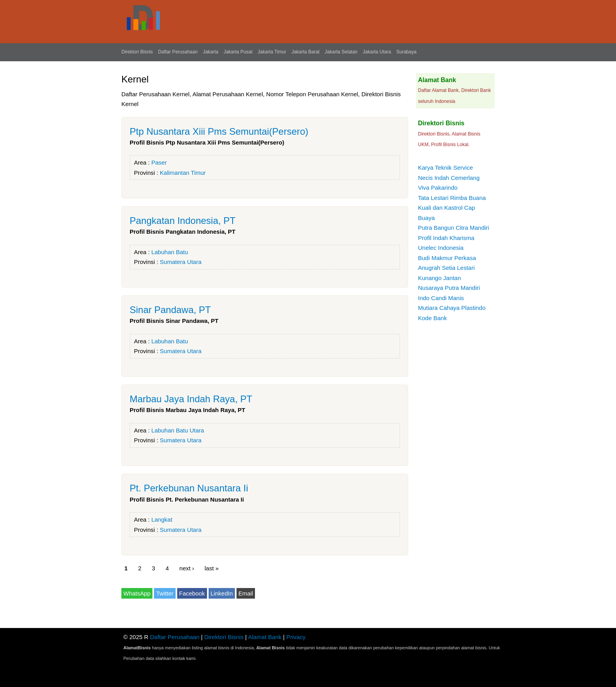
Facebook (192, 593)
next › (187, 568)
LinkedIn (222, 593)
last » (212, 568)
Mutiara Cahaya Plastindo (452, 308)
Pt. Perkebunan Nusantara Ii (189, 488)
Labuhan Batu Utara (178, 430)
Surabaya (406, 52)
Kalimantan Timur (183, 173)
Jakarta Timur (272, 52)
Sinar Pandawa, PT (170, 310)
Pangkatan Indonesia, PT (183, 221)
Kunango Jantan (439, 278)
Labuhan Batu (170, 252)
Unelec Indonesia (441, 248)
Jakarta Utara (377, 52)
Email (246, 593)
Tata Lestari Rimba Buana (452, 198)
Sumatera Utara (181, 262)
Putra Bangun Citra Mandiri (454, 228)
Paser (159, 162)
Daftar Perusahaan (178, 52)
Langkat (162, 519)
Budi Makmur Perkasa (447, 258)
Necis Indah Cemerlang (449, 178)
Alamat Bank (265, 637)
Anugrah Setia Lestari (446, 268)
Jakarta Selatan (341, 52)
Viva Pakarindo (438, 188)
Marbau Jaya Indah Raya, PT (191, 399)
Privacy (296, 637)
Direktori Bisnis (137, 52)
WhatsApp (137, 593)
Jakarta (210, 52)
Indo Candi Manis (441, 298)
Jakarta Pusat (238, 52)
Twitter (165, 593)
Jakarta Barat (305, 52)
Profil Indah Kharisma (446, 238)
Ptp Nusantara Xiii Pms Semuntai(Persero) (219, 131)
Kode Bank (432, 318)
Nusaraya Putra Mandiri (449, 288)
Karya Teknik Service (445, 168)
